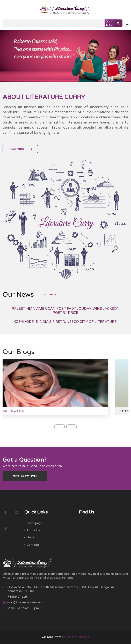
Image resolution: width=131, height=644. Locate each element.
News (31, 537)
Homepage (34, 523)
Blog (111, 25)
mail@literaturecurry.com (25, 602)
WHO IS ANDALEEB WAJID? (26, 411)
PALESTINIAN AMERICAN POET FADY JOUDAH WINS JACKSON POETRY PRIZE (66, 322)
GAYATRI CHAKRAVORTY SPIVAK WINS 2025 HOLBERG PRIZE (65, 302)
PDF (111, 21)
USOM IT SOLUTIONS (76, 637)
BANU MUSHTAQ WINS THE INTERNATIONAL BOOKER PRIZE (65, 311)
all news (50, 295)
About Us (33, 530)
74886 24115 (17, 597)
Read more (20, 149)
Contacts (33, 545)
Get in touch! (25, 476)
